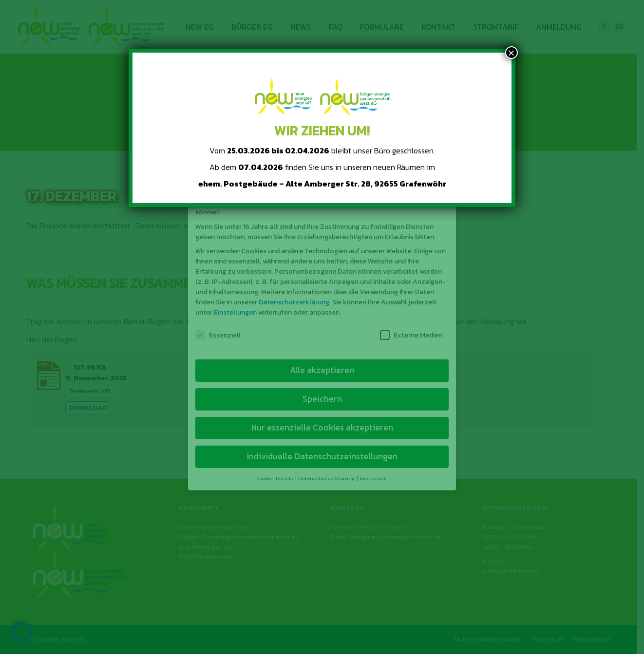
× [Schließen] (511, 53)
